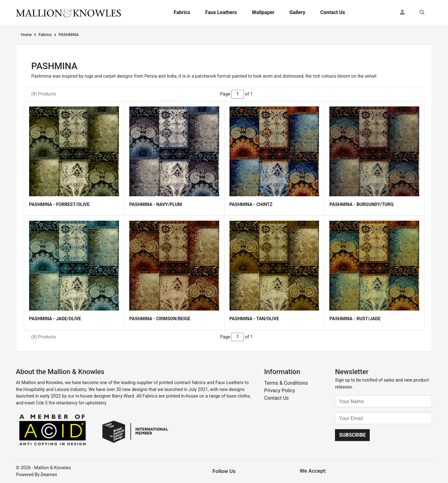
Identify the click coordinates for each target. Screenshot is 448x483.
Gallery (297, 12)
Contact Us (333, 12)
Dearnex (49, 475)
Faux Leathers (221, 12)
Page (225, 94)
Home (26, 35)
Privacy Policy (280, 391)
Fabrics (182, 12)
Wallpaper (263, 12)
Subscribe (352, 435)
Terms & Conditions (286, 383)
